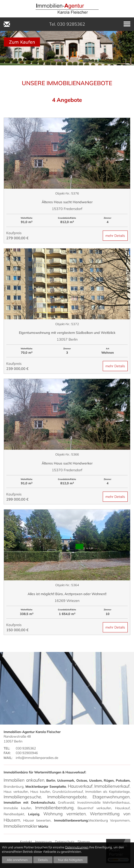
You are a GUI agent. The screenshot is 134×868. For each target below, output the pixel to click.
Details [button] (43, 860)
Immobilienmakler (21, 826)
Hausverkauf (80, 786)
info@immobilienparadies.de (37, 758)
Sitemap (84, 842)
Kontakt (26, 842)
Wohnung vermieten (65, 814)
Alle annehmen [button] (17, 860)
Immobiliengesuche (22, 797)
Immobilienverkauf (112, 786)
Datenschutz (65, 842)
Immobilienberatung (54, 808)
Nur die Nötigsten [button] (70, 860)
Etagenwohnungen (111, 797)
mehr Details (115, 236)
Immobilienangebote (67, 797)
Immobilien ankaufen (24, 780)
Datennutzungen (77, 847)
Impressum (43, 842)
